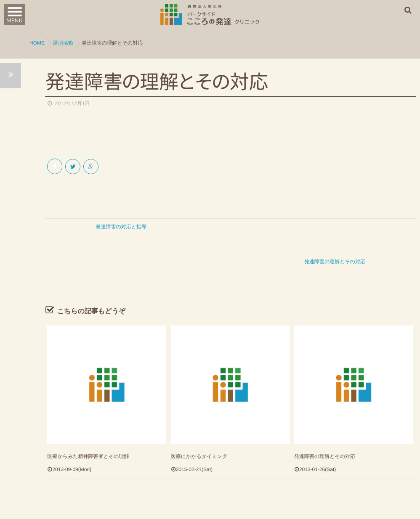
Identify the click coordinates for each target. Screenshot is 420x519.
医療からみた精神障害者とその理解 (88, 426)
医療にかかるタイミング (199, 426)
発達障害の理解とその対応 (325, 426)
